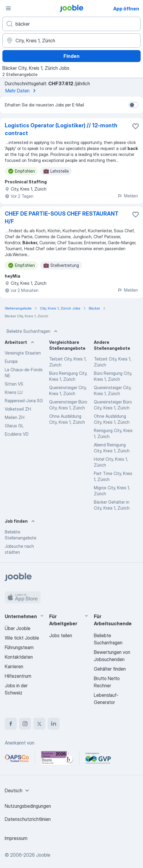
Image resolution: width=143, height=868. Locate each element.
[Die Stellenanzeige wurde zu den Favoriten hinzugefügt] (136, 126)
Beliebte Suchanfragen (33, 331)
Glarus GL (14, 426)
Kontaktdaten (19, 657)
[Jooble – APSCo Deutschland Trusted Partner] (17, 758)
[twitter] (39, 724)
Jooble (43, 855)
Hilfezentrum (18, 676)
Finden (71, 56)
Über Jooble (18, 628)
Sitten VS (14, 384)
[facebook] (11, 724)
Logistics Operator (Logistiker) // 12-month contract (61, 129)
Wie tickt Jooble (22, 638)
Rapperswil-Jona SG (24, 401)
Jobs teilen (61, 635)
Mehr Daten (22, 91)
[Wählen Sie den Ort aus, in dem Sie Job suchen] (71, 41)
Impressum (16, 838)
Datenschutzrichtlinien (28, 819)
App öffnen (126, 9)
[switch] (133, 105)
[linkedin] (54, 724)
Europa (11, 361)
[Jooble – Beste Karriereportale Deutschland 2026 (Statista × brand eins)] (57, 758)
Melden (128, 196)
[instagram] (25, 724)
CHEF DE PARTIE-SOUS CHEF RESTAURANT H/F (62, 218)
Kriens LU (14, 392)
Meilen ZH (15, 417)
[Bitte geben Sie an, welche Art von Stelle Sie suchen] (71, 24)
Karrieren (14, 666)
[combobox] (18, 790)
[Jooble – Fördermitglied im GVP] (98, 758)
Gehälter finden (110, 669)
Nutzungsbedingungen (28, 806)
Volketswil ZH (18, 409)
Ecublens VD (17, 434)
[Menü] (8, 8)
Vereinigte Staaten (23, 353)
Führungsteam (19, 647)
